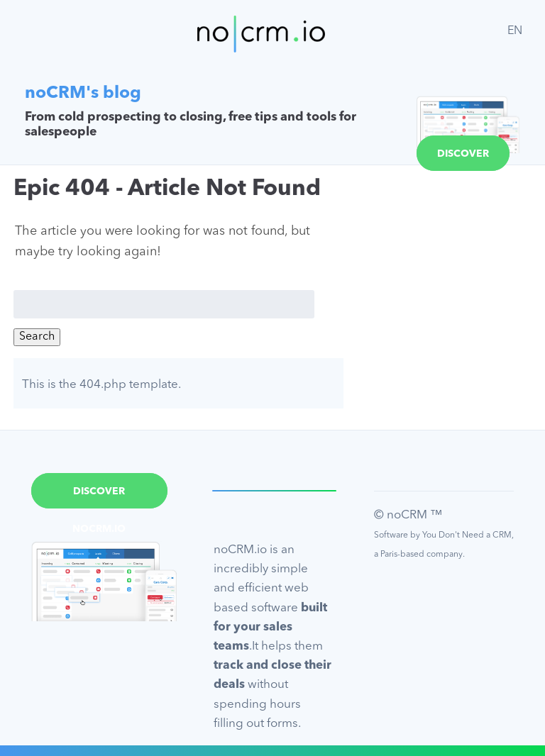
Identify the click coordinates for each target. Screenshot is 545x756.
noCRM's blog (83, 94)
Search (37, 337)
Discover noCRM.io (463, 160)
